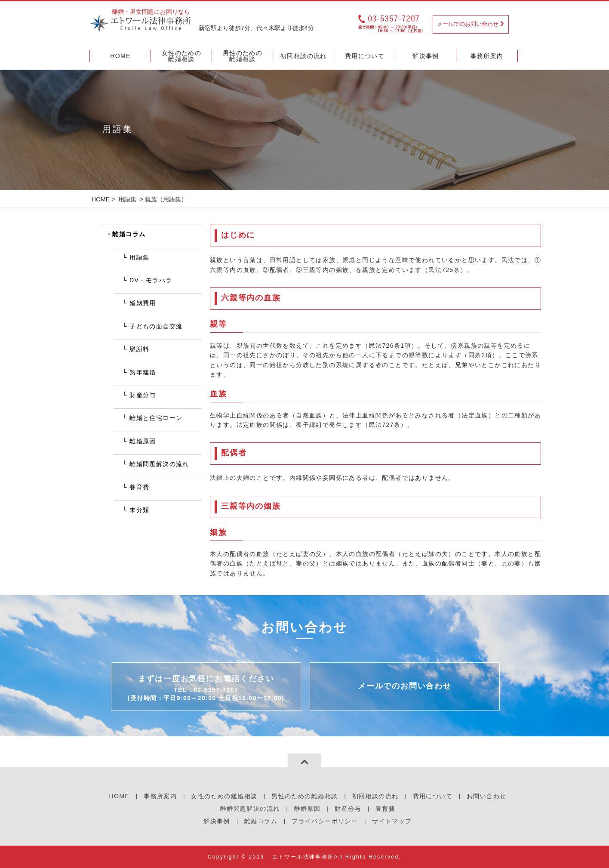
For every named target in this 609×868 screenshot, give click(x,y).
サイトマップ (392, 821)
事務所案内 (160, 796)
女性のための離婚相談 (224, 796)
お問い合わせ (486, 796)
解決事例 (217, 821)
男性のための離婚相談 (304, 796)
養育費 (139, 487)
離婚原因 (143, 441)
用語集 (127, 199)
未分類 (139, 510)
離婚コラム (129, 234)
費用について (433, 796)
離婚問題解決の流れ (159, 464)
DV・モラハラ (151, 280)
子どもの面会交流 (156, 326)
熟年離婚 (143, 372)
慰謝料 (139, 349)
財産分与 (143, 395)
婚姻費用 (143, 303)
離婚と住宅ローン (156, 418)
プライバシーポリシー (325, 821)
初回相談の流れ (375, 796)
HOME (101, 199)
